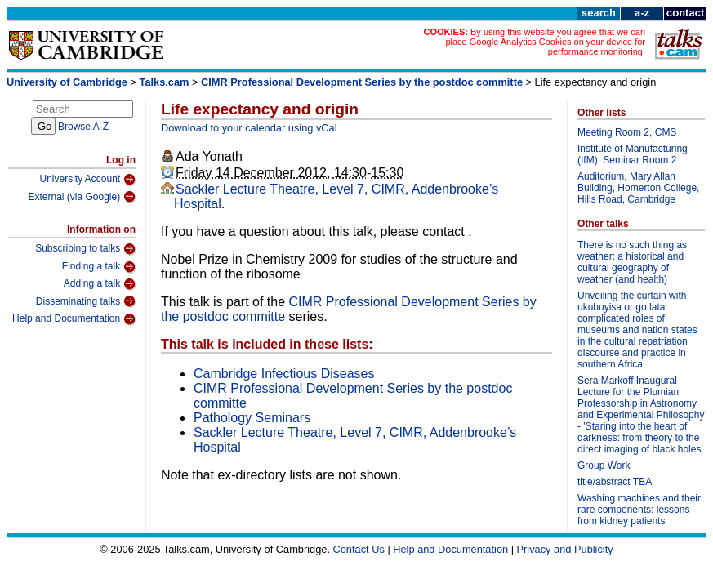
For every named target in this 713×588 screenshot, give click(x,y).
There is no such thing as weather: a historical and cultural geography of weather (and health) (632, 262)
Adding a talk (100, 284)
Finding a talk (99, 267)
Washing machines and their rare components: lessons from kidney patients (639, 510)
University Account (87, 180)
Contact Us (359, 549)
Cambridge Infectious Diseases (284, 374)
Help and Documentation (74, 319)
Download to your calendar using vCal (249, 128)
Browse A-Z (83, 127)
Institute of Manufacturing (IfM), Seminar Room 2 (633, 154)
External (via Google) (82, 197)
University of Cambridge (67, 82)
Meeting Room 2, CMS (627, 132)
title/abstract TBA (615, 482)
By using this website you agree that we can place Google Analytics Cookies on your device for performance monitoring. (545, 42)
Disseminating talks (86, 301)
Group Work (604, 465)
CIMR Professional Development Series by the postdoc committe (362, 82)
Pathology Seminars (252, 418)
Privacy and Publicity (565, 549)
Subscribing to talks (85, 249)
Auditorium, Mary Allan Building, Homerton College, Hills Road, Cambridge (638, 188)
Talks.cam (165, 82)
